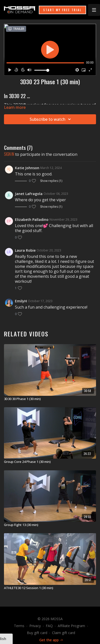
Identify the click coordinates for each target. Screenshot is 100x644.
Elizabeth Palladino (32, 220)
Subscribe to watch (51, 119)
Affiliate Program (71, 626)
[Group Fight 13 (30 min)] (50, 525)
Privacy (35, 626)
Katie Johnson (27, 168)
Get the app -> (51, 640)
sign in (9, 154)
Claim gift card (64, 633)
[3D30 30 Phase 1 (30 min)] (50, 399)
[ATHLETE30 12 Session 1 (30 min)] (50, 588)
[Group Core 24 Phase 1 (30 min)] (50, 462)
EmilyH (21, 301)
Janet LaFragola (29, 194)
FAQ (49, 626)
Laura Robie (25, 250)
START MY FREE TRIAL (62, 10)
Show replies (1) (51, 181)
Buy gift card (37, 633)
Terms (19, 626)
